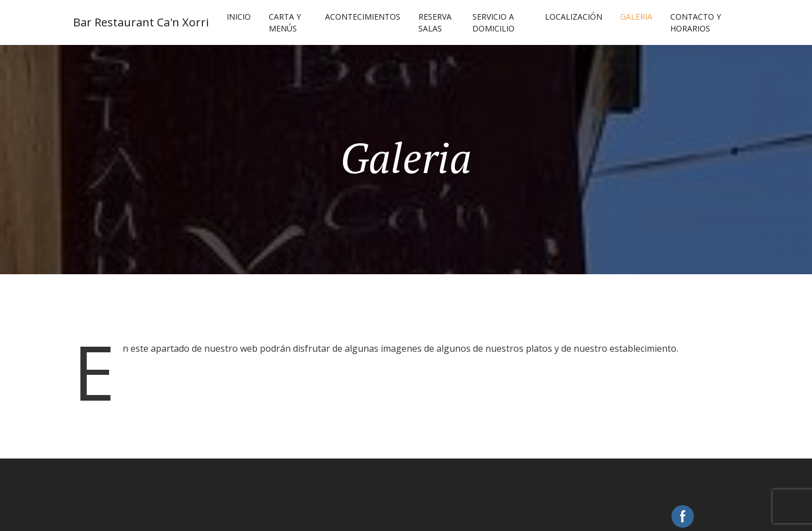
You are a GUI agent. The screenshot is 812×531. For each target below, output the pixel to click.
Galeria (636, 17)
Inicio (239, 17)
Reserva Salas (435, 22)
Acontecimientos (363, 17)
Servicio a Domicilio (493, 22)
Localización (574, 17)
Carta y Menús (285, 22)
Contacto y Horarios (696, 22)
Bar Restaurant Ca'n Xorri (141, 22)
